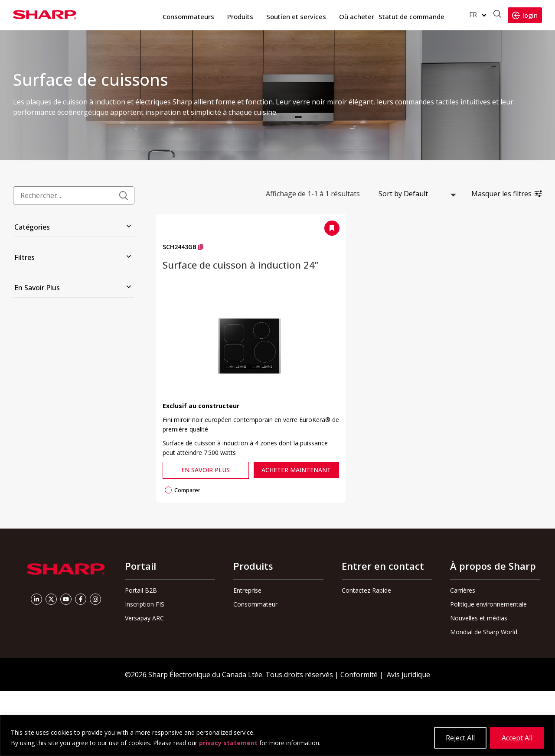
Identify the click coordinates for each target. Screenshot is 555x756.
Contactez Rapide (366, 590)
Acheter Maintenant (296, 470)
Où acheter (357, 16)
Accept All (517, 738)
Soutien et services (296, 16)
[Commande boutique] (416, 194)
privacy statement (228, 743)
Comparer (183, 490)
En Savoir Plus (37, 288)
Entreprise (247, 590)
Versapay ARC (144, 618)
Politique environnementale (488, 604)
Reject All (460, 738)
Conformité (359, 675)
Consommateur (255, 604)
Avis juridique (408, 675)
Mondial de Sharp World (484, 632)
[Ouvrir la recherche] (497, 15)
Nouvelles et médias (479, 618)
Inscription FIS (145, 604)
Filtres (24, 257)
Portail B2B (141, 590)
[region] (277, 735)
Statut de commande (411, 16)
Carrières (463, 590)
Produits (240, 16)
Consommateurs (188, 16)
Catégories (32, 227)
